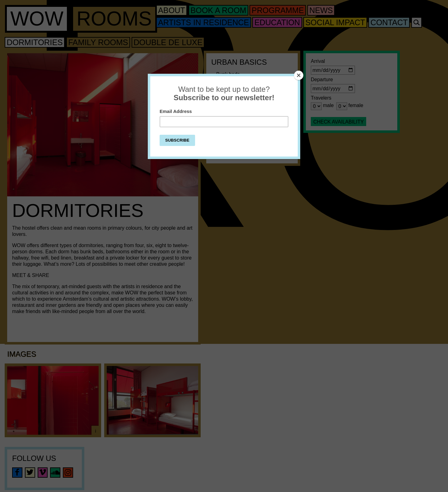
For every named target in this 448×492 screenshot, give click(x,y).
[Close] (299, 75)
